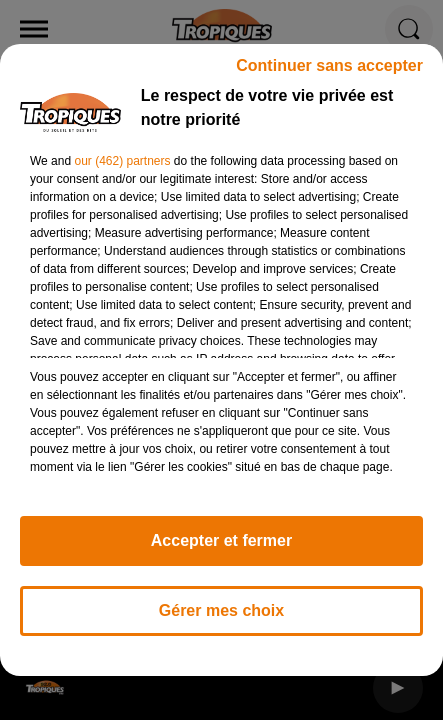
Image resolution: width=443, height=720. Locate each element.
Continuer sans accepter (329, 74)
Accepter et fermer (221, 549)
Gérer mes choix (221, 619)
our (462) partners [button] (122, 170)
